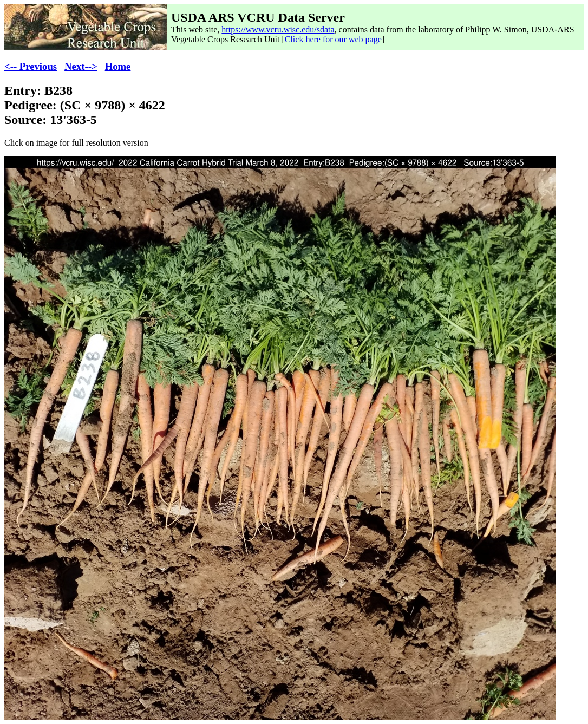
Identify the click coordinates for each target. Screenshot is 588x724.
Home (118, 66)
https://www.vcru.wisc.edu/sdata (278, 30)
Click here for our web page (333, 39)
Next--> (81, 66)
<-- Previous (31, 66)
